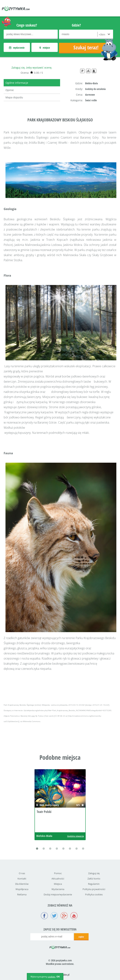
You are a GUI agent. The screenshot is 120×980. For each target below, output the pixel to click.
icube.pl (66, 975)
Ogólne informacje (17, 83)
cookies (52, 977)
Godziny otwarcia (76, 836)
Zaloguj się (94, 873)
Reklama (22, 894)
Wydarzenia (58, 889)
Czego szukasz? (27, 25)
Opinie (10, 90)
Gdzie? (76, 25)
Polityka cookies (94, 894)
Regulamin (94, 884)
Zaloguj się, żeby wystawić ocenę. (32, 68)
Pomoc (58, 873)
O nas (22, 873)
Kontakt (22, 879)
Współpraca (22, 889)
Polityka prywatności (94, 889)
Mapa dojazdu (14, 97)
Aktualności (58, 879)
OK (58, 977)
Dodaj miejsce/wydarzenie (58, 894)
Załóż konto (94, 879)
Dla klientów (22, 884)
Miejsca (58, 884)
